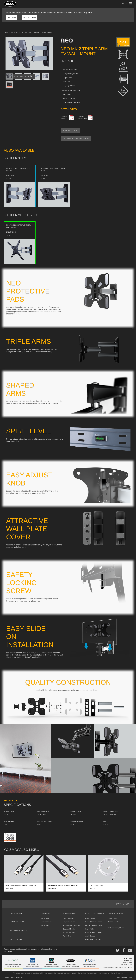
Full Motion (45, 925)
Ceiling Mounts (68, 918)
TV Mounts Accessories (71, 925)
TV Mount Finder (17, 922)
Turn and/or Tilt (46, 922)
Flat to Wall (45, 918)
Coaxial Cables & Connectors (96, 922)
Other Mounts (69, 913)
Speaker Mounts (69, 929)
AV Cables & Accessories (96, 913)
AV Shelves (67, 936)
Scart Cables (90, 929)
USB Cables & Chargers (94, 932)
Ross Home (19, 32)
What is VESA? (16, 939)
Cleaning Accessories (93, 939)
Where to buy (70, 131)
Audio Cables (90, 936)
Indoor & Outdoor (116, 913)
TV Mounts (46, 913)
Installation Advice (19, 931)
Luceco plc (19, 977)
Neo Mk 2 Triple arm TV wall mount (38, 32)
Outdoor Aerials (113, 922)
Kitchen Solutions (69, 932)
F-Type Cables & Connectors (96, 925)
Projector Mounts (69, 922)
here (72, 13)
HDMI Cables (90, 918)
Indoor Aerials (112, 918)
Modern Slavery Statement (117, 928)
